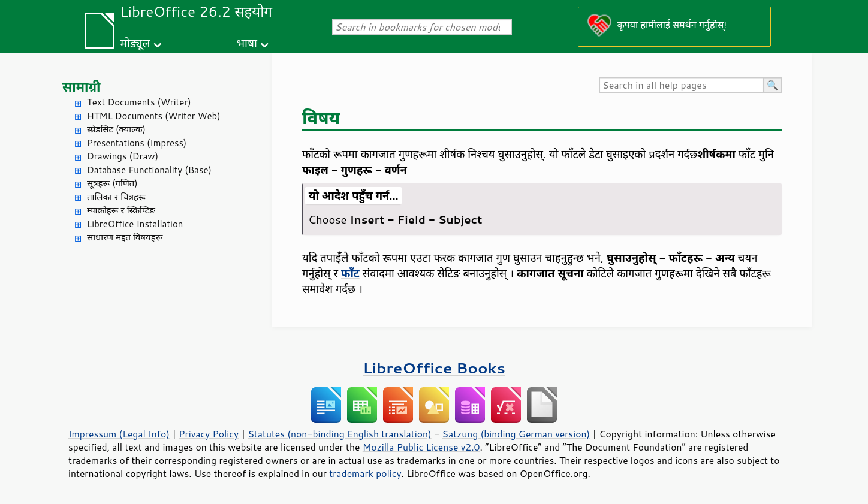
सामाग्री (82, 87)
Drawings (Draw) (123, 156)
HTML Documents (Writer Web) (154, 116)
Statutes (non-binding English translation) (339, 434)
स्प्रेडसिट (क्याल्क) (116, 129)
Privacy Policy (209, 434)
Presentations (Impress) (137, 143)
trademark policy (365, 473)
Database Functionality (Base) (149, 170)
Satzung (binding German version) (516, 434)
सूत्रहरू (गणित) (112, 183)
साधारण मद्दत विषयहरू (125, 237)
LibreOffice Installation (135, 224)
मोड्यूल (135, 43)
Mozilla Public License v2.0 (421, 447)
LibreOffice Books (434, 368)
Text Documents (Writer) (139, 102)
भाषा (247, 43)
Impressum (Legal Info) (119, 434)
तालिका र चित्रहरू (116, 197)
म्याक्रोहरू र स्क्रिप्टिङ (121, 210)
